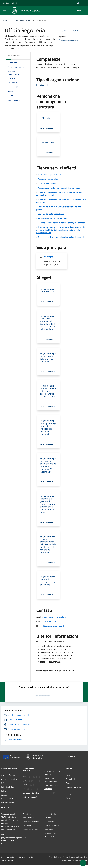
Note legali (49, 829)
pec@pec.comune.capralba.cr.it (52, 626)
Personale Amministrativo (7, 797)
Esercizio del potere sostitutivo (51, 214)
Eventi (68, 798)
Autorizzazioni (50, 793)
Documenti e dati (8, 802)
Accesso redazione (80, 860)
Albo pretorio (49, 821)
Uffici (28, 20)
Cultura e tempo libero (31, 781)
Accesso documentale (47, 183)
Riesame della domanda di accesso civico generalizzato (61, 223)
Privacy (22, 857)
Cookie (30, 857)
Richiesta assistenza (31, 829)
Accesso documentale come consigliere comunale (59, 188)
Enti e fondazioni (8, 787)
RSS (3, 857)
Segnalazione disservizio (32, 821)
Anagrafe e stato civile (31, 777)
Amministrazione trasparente (51, 816)
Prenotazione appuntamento (29, 816)
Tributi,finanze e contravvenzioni (51, 780)
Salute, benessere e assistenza (52, 787)
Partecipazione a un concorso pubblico (54, 218)
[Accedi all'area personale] (78, 3)
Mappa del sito (8, 860)
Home (5, 20)
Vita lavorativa (28, 785)
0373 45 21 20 (50, 621)
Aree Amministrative (9, 779)
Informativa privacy (52, 825)
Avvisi (68, 783)
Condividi (64, 31)
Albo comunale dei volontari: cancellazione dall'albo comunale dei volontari (59, 194)
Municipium (67, 860)
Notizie (69, 775)
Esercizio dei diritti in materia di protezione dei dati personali (59, 208)
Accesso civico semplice (48, 179)
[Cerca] (83, 11)
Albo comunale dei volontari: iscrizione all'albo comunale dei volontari (62, 201)
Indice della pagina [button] (14, 55)
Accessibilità (12, 857)
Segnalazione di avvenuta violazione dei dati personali (61, 237)
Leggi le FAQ (28, 825)
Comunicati (70, 779)
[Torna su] (83, 863)
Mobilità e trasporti (30, 797)
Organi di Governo (8, 775)
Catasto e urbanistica (31, 793)
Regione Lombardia (11, 3)
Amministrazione (17, 20)
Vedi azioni (76, 31)
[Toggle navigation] (4, 10)
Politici (4, 791)
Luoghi (69, 794)
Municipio (49, 257)
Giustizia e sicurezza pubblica (52, 773)
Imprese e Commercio (31, 789)
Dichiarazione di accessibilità (51, 835)
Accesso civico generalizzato (50, 175)
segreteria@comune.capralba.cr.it (54, 617)
